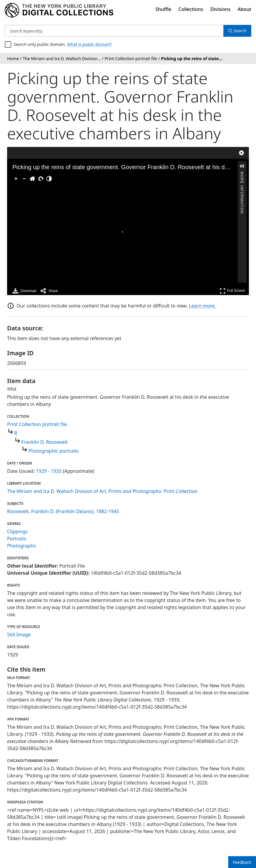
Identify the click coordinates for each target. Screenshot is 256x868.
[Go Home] (33, 179)
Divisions (220, 9)
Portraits (17, 539)
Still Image (19, 635)
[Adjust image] (49, 179)
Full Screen (232, 291)
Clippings (17, 531)
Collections (191, 9)
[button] (242, 166)
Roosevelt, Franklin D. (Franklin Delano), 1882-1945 (63, 511)
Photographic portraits (54, 451)
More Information (242, 174)
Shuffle (163, 9)
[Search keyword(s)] (114, 31)
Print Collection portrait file (37, 424)
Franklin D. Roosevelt (44, 442)
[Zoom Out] (24, 179)
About (244, 9)
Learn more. (202, 306)
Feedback (242, 862)
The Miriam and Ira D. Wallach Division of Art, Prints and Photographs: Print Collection (102, 491)
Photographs (21, 546)
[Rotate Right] (41, 179)
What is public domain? (90, 44)
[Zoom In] (16, 179)
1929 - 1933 (49, 471)
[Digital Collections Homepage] (59, 10)
